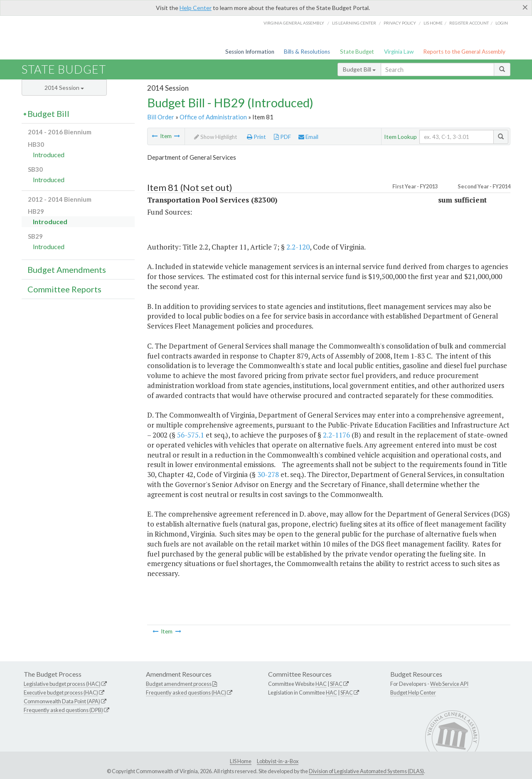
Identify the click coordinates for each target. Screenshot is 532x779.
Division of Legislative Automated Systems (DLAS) (366, 771)
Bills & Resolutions (307, 52)
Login (502, 23)
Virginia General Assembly (294, 23)
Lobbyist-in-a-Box (278, 761)
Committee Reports (64, 289)
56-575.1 (191, 435)
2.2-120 (298, 247)
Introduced (49, 155)
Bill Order (161, 117)
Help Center (196, 8)
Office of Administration (213, 117)
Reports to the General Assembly (464, 52)
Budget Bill (359, 69)
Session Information (250, 52)
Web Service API (449, 684)
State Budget (357, 52)
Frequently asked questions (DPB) (63, 710)
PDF (282, 137)
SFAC (336, 684)
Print (256, 137)
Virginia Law (399, 52)
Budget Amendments (67, 270)
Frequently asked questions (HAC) (186, 692)
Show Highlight (216, 137)
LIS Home (241, 761)
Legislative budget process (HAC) (62, 684)
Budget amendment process (179, 684)
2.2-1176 (336, 435)
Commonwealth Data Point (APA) (62, 701)
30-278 (268, 474)
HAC (321, 684)
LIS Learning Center (354, 23)
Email (308, 137)
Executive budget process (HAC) (61, 692)
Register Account (469, 23)
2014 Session (64, 88)
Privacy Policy (400, 23)
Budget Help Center (413, 692)
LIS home (433, 23)
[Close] (525, 7)
